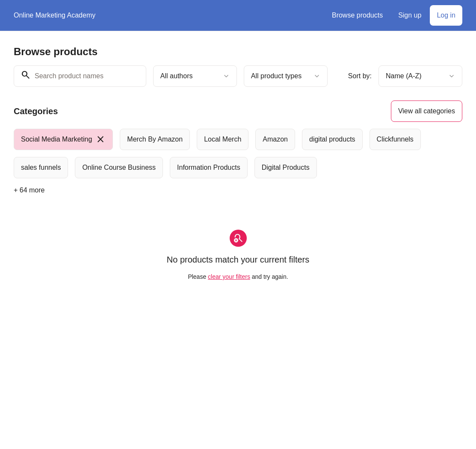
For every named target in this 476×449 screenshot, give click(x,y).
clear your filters (229, 277)
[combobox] (195, 76)
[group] (238, 154)
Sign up (410, 15)
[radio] (63, 139)
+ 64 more (29, 190)
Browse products (357, 15)
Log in (446, 15)
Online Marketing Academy (55, 15)
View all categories (427, 111)
